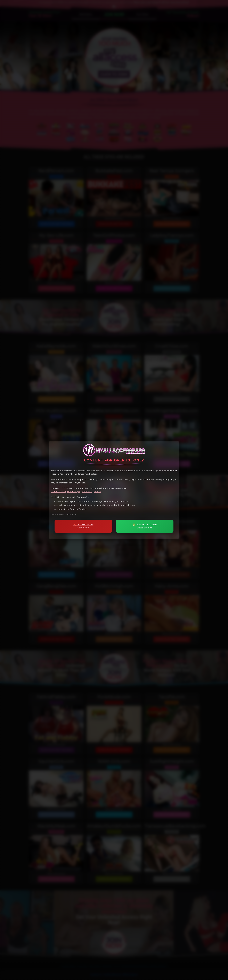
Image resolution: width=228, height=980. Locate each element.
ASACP (97, 492)
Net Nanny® (74, 492)
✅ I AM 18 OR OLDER (145, 526)
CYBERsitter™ (58, 492)
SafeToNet (87, 492)
